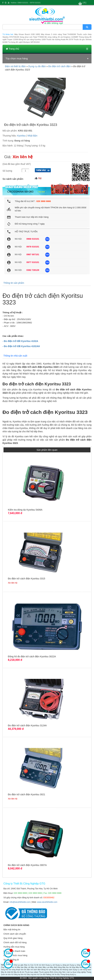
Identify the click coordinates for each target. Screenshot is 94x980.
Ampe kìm (20, 970)
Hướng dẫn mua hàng (14, 947)
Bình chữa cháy (56, 972)
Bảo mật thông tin (12, 930)
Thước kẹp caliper (32, 972)
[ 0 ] (84, 3)
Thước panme (44, 972)
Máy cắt (27, 967)
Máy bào (20, 967)
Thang (89, 972)
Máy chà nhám (36, 967)
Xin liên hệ (23, 157)
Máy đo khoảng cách (64, 970)
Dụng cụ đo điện (37, 66)
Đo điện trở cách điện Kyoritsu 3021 (26, 794)
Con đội (42, 974)
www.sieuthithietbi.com (47, 902)
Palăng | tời (50, 974)
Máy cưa (46, 967)
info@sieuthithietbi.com (20, 902)
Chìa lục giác (19, 965)
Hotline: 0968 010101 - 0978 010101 (26, 3)
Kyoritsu (21, 136)
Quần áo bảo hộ (7, 974)
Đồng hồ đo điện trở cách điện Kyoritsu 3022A (32, 656)
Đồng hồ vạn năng (48, 970)
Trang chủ (12, 49)
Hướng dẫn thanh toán (14, 951)
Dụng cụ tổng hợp (77, 965)
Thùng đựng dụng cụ (68, 974)
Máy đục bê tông (69, 967)
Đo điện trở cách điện (59, 66)
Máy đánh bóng (56, 967)
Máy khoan (80, 967)
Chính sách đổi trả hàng (15, 942)
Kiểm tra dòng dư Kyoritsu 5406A (25, 510)
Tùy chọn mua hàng (17, 58)
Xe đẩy (57, 974)
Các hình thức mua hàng (15, 955)
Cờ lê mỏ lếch (39, 965)
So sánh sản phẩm (13, 179)
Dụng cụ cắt (50, 965)
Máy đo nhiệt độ (7, 972)
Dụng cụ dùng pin (62, 965)
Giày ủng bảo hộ (33, 974)
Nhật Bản (32, 136)
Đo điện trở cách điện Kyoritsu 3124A (27, 725)
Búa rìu (27, 965)
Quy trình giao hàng (13, 938)
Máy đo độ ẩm (19, 972)
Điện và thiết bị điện (15, 66)
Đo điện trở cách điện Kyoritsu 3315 (26, 579)
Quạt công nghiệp (79, 972)
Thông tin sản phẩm (14, 283)
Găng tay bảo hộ (20, 974)
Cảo (32, 965)
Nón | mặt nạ (67, 972)
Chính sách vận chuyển (15, 934)
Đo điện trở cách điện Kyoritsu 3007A (27, 865)
